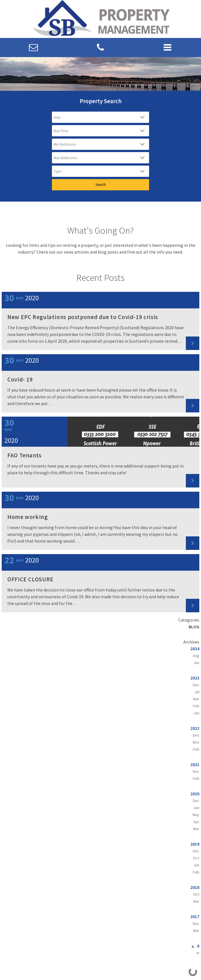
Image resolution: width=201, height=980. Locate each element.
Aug (196, 656)
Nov (196, 742)
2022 (195, 728)
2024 (195, 649)
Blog (194, 627)
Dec (196, 685)
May (196, 815)
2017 (195, 916)
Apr (196, 822)
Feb (196, 706)
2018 (195, 887)
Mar (196, 699)
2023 (195, 678)
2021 (195, 764)
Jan (196, 713)
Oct (196, 858)
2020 (195, 794)
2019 (195, 844)
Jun (196, 663)
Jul (197, 692)
